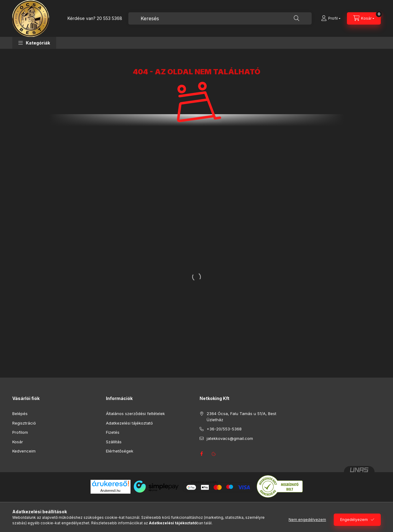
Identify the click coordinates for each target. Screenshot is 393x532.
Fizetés (113, 432)
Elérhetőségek (120, 451)
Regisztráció (24, 423)
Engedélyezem (354, 520)
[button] (34, 43)
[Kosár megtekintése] (364, 18)
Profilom (20, 432)
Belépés (20, 414)
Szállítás (114, 442)
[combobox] (220, 18)
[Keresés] (297, 18)
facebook (201, 454)
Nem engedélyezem (307, 520)
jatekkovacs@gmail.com (230, 438)
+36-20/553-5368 (224, 429)
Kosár (18, 442)
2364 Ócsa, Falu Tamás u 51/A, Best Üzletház (241, 417)
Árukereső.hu (110, 491)
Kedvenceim (24, 451)
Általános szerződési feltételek (135, 414)
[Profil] (331, 18)
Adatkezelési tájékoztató (129, 423)
